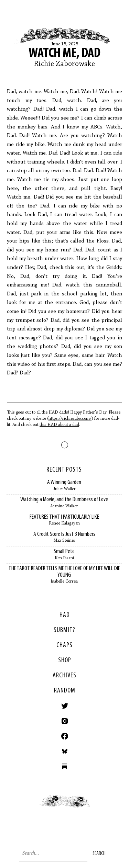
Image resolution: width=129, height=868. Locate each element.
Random (65, 691)
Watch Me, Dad (64, 54)
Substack (65, 766)
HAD (65, 615)
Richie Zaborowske (64, 64)
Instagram (65, 721)
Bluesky (65, 751)
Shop (65, 661)
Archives (64, 676)
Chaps (64, 645)
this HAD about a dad (59, 425)
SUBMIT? (64, 630)
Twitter (65, 706)
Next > (97, 808)
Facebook (65, 736)
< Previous (32, 808)
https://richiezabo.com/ (70, 419)
